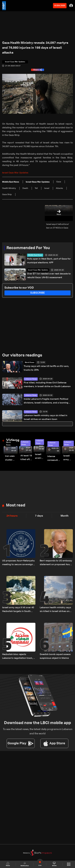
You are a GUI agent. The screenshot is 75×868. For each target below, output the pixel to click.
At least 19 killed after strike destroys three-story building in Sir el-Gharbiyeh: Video (26, 458)
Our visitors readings (22, 355)
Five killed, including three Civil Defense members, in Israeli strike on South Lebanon (47, 385)
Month (65, 516)
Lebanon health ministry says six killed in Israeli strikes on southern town (45, 417)
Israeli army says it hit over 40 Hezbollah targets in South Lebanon (18, 610)
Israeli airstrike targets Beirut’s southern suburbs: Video (40, 457)
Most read (16, 505)
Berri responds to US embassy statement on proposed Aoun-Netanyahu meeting (56, 563)
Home (8, 864)
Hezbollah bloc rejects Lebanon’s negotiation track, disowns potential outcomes (17, 657)
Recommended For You (28, 248)
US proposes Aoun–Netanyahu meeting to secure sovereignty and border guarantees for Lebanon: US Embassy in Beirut (19, 563)
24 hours (12, 516)
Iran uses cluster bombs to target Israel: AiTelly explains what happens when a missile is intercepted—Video (11, 458)
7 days (39, 516)
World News (30, 363)
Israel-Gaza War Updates (38, 270)
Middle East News (35, 255)
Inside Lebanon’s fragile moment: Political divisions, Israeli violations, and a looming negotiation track (46, 401)
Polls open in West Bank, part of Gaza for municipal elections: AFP (49, 261)
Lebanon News (31, 379)
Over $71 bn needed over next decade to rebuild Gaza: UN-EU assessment (49, 276)
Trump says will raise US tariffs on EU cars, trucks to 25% (46, 368)
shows (54, 864)
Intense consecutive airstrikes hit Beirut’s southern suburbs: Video (54, 459)
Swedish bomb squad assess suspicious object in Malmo (55, 656)
